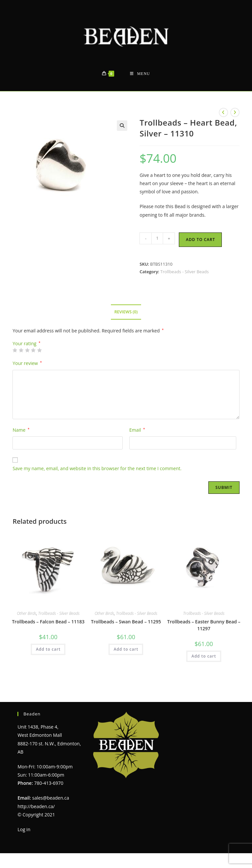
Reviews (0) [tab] (126, 312)
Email (137, 430)
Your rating (26, 344)
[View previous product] (223, 112)
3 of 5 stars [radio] (27, 350)
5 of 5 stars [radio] (39, 350)
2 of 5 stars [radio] (21, 350)
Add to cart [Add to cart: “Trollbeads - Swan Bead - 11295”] (126, 649)
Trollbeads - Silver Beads (185, 272)
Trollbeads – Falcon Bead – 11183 (48, 622)
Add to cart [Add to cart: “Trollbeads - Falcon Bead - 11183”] (48, 649)
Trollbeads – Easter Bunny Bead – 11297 (204, 625)
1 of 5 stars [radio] (15, 350)
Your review (27, 363)
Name (21, 430)
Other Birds (26, 613)
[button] (122, 126)
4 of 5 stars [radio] (33, 350)
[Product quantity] (157, 238)
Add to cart (200, 240)
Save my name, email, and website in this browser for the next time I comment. (97, 468)
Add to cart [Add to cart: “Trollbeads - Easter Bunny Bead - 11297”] (204, 656)
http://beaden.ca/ (36, 806)
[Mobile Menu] (140, 74)
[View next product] (235, 112)
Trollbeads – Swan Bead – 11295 (126, 622)
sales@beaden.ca (51, 798)
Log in (24, 829)
